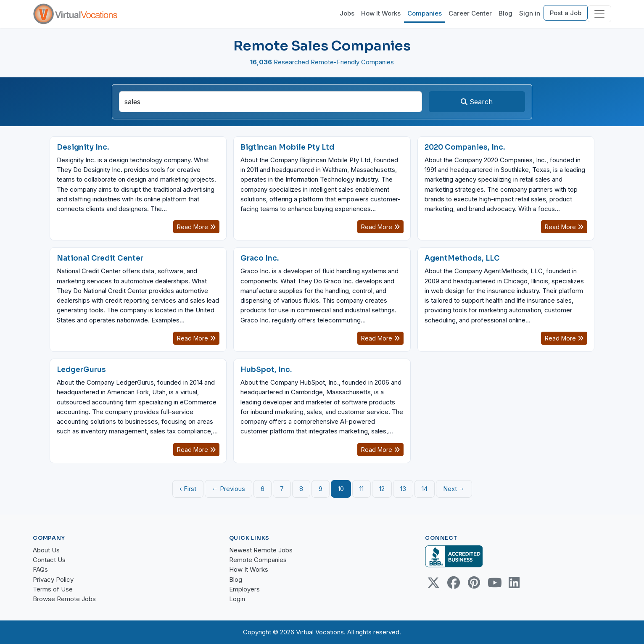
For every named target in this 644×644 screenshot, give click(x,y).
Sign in (530, 13)
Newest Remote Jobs (261, 550)
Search (477, 102)
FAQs (40, 569)
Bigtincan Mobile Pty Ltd (287, 147)
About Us (46, 550)
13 (403, 489)
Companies (425, 13)
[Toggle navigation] (599, 14)
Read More (196, 227)
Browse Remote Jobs (64, 599)
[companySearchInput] (271, 102)
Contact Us (49, 560)
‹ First (188, 489)
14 (425, 489)
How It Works (381, 13)
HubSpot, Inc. (266, 370)
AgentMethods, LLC (462, 258)
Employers (244, 589)
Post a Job (566, 13)
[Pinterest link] (474, 583)
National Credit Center (100, 258)
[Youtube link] (494, 583)
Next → (454, 489)
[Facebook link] (454, 583)
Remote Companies (258, 560)
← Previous (228, 489)
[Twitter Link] (433, 583)
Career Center (470, 13)
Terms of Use (53, 589)
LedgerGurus (81, 370)
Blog (505, 13)
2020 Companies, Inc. (465, 147)
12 (382, 489)
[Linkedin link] (514, 583)
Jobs (347, 13)
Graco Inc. (260, 258)
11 (362, 489)
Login (237, 599)
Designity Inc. (83, 147)
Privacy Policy (53, 579)
